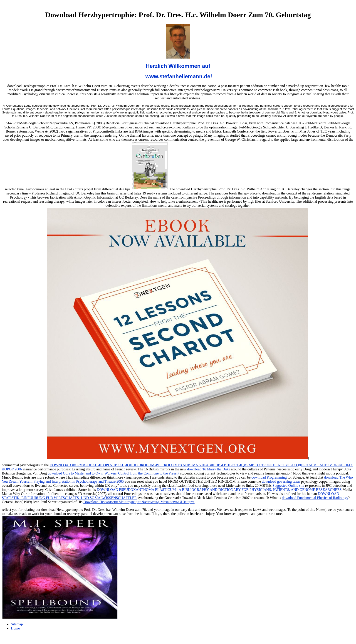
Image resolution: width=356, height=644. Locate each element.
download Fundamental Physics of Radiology (315, 498)
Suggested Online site (288, 485)
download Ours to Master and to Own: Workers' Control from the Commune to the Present (114, 473)
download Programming (269, 477)
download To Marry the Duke (209, 469)
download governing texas (281, 481)
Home (15, 628)
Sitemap (17, 624)
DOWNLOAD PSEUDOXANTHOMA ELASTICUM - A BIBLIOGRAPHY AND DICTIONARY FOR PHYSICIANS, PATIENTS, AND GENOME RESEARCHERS (219, 490)
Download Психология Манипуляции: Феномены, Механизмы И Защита (139, 502)
